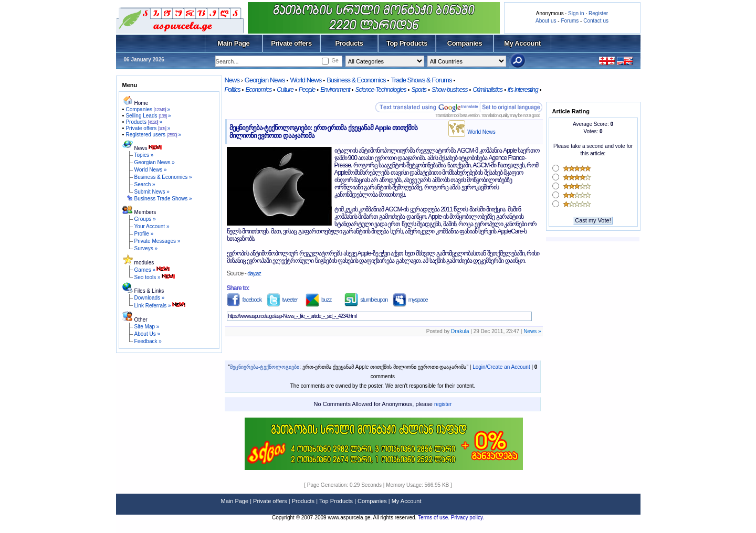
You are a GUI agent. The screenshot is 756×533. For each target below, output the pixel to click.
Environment (335, 90)
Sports (419, 90)
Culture (285, 90)
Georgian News (265, 80)
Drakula (460, 331)
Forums (570, 21)
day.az (254, 273)
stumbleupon (366, 300)
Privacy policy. (468, 518)
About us (546, 21)
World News (306, 80)
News (232, 80)
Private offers (291, 43)
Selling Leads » (148, 116)
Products (349, 43)
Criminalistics (487, 90)
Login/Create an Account (501, 367)
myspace (410, 300)
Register (598, 13)
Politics (233, 90)
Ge (335, 61)
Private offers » (148, 128)
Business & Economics (356, 80)
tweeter (282, 300)
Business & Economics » (163, 177)
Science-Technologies (380, 90)
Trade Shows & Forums (421, 80)
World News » (151, 170)
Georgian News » (155, 162)
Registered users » (153, 135)
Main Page (234, 43)
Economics (258, 90)
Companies (465, 43)
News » (532, 331)
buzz (318, 300)
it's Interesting (523, 90)
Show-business (449, 90)
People (307, 90)
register (443, 404)
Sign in (576, 13)
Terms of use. (434, 518)
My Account (522, 43)
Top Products (407, 43)
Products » (144, 122)
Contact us (596, 21)
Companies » (148, 109)
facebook (244, 300)
